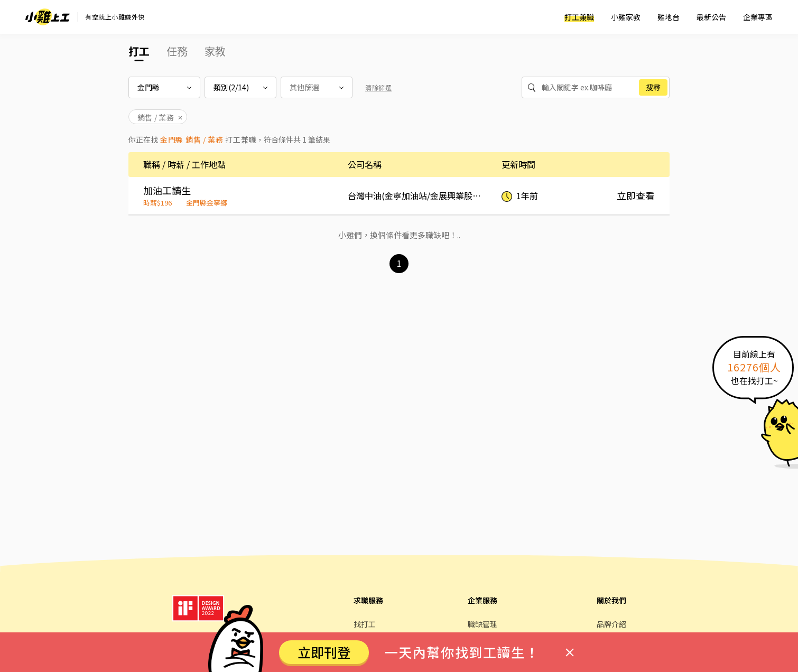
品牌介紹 (611, 624)
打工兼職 (579, 17)
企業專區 (758, 17)
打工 (139, 51)
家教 (215, 51)
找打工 (365, 624)
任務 (177, 51)
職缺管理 (482, 624)
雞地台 (669, 17)
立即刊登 (324, 652)
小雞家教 (626, 17)
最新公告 (711, 17)
